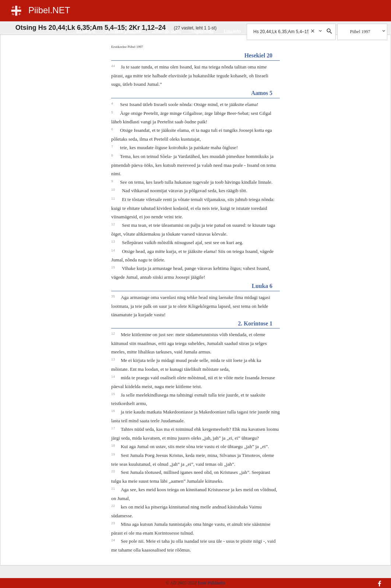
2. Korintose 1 (255, 323)
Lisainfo (232, 32)
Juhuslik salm (166, 32)
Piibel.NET (49, 10)
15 (114, 267)
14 (114, 250)
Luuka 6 (262, 286)
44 (114, 66)
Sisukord (86, 32)
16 (114, 411)
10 (114, 190)
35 (114, 296)
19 (114, 454)
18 (114, 446)
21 (114, 489)
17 (114, 428)
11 (114, 198)
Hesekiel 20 (258, 55)
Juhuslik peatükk (123, 32)
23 (114, 523)
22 (114, 506)
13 (114, 242)
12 (114, 224)
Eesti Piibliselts (211, 583)
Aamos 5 (262, 93)
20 (114, 471)
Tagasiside (202, 32)
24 (114, 540)
